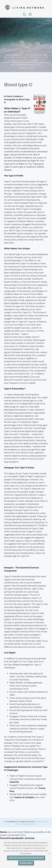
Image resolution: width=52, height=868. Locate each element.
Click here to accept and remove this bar (26, 858)
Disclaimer (32, 824)
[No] (49, 854)
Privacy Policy (41, 822)
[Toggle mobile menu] (30, 14)
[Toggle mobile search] (24, 14)
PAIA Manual (21, 824)
